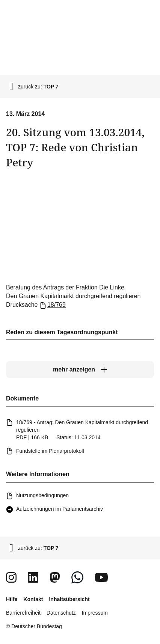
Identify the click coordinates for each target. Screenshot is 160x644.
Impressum (95, 613)
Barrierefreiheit (23, 613)
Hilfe (12, 599)
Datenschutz (61, 613)
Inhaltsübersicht (69, 599)
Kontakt (33, 599)
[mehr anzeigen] (80, 370)
